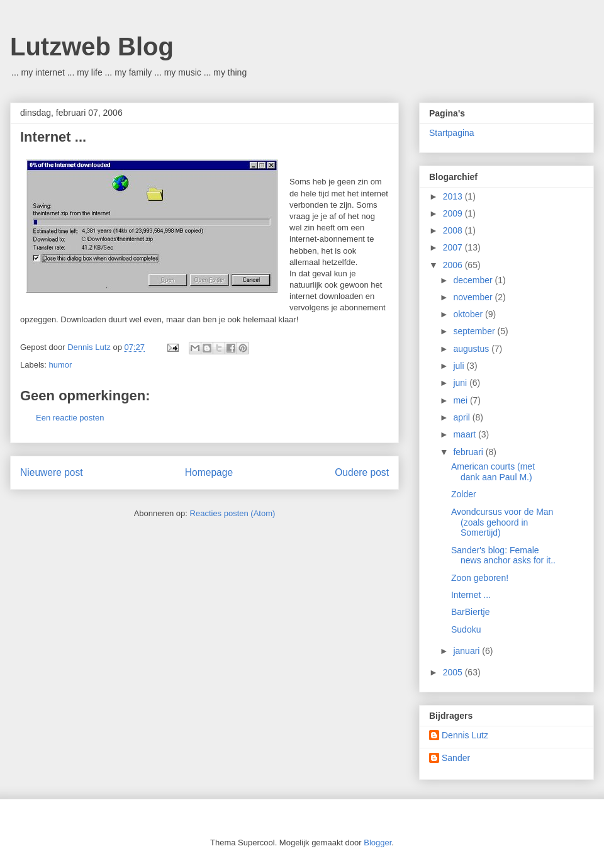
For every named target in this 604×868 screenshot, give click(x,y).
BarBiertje (470, 612)
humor (61, 365)
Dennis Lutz (465, 735)
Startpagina (452, 133)
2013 (454, 196)
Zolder (464, 494)
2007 (454, 247)
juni (461, 383)
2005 (454, 672)
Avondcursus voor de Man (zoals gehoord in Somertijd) (502, 522)
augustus (472, 349)
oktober (469, 314)
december (474, 280)
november (474, 297)
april (462, 417)
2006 (454, 265)
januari (467, 651)
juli (460, 366)
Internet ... (471, 595)
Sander (456, 758)
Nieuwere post (52, 472)
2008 (454, 230)
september (475, 331)
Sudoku (466, 629)
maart (466, 434)
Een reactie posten (70, 418)
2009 (454, 213)
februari (469, 452)
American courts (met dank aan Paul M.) (493, 472)
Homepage (209, 472)
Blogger (377, 843)
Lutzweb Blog (92, 47)
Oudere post (362, 472)
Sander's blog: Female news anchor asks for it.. (503, 555)
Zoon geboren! (480, 578)
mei (461, 400)
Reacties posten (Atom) (233, 513)
